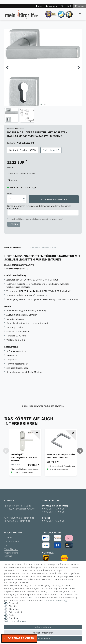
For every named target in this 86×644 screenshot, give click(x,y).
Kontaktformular (12, 542)
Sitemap (8, 556)
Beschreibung (13, 247)
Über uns (9, 538)
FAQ (6, 545)
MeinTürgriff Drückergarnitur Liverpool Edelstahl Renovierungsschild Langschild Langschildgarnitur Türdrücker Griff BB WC (24, 457)
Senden (14, 224)
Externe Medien (17, 612)
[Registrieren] (52, 6)
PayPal (12, 615)
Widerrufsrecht (11, 553)
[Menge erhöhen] (24, 197)
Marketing (14, 609)
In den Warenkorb (54, 199)
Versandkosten (29, 173)
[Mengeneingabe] (11, 199)
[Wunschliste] (69, 6)
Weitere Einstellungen (15, 621)
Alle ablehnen (43, 639)
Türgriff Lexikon (11, 549)
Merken (13, 180)
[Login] (39, 6)
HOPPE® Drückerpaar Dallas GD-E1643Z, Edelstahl (61, 456)
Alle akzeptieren (43, 627)
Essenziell (14, 603)
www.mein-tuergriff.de (19, 521)
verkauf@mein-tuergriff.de (21, 518)
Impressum (31, 597)
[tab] (17, 247)
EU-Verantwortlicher (43, 247)
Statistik (13, 606)
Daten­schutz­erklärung (55, 600)
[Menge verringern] (24, 201)
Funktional (14, 618)
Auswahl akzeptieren (43, 633)
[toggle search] (63, 6)
